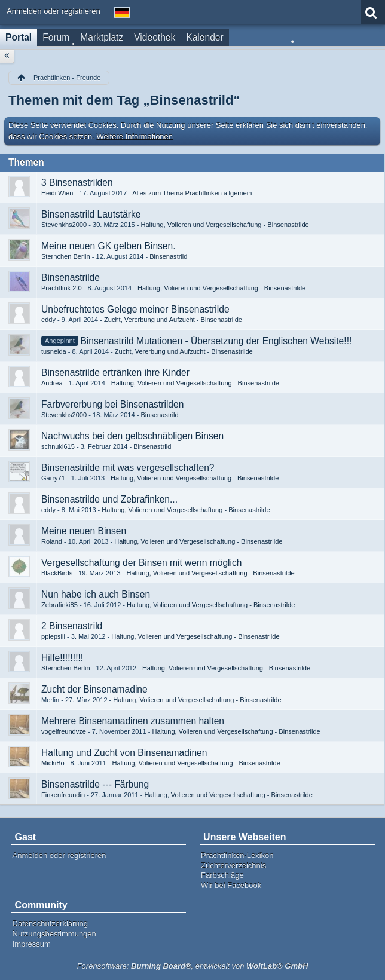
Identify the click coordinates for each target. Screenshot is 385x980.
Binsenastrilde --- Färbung (95, 784)
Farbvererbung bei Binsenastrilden (112, 404)
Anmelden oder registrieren (54, 11)
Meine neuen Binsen (84, 531)
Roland (52, 541)
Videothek (155, 37)
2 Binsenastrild (72, 626)
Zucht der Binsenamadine (94, 689)
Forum (56, 37)
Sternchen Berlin (66, 256)
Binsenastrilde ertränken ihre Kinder (115, 373)
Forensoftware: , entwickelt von (193, 966)
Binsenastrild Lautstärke (91, 214)
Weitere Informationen (135, 137)
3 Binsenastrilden (77, 183)
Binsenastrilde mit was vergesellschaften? (128, 468)
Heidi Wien (57, 193)
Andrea (52, 383)
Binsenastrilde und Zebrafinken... (109, 499)
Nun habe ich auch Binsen (96, 594)
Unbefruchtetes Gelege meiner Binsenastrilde (135, 309)
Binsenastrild (168, 256)
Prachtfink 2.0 (62, 288)
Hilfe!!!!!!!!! (62, 658)
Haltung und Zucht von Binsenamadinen (124, 753)
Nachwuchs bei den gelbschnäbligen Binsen (132, 436)
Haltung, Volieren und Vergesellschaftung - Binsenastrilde (224, 225)
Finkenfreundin (63, 795)
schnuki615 (58, 446)
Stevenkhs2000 (64, 225)
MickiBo (53, 763)
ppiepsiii (53, 636)
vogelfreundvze (64, 731)
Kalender (204, 37)
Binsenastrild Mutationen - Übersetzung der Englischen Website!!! (216, 341)
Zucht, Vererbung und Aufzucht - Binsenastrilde (173, 320)
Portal (19, 37)
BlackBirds (57, 573)
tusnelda (54, 351)
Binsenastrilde (71, 278)
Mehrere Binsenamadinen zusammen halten (133, 721)
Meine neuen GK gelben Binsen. (109, 246)
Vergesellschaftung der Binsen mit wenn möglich (141, 563)
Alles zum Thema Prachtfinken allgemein (192, 193)
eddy (48, 320)
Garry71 (53, 478)
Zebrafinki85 (59, 605)
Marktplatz (102, 37)
